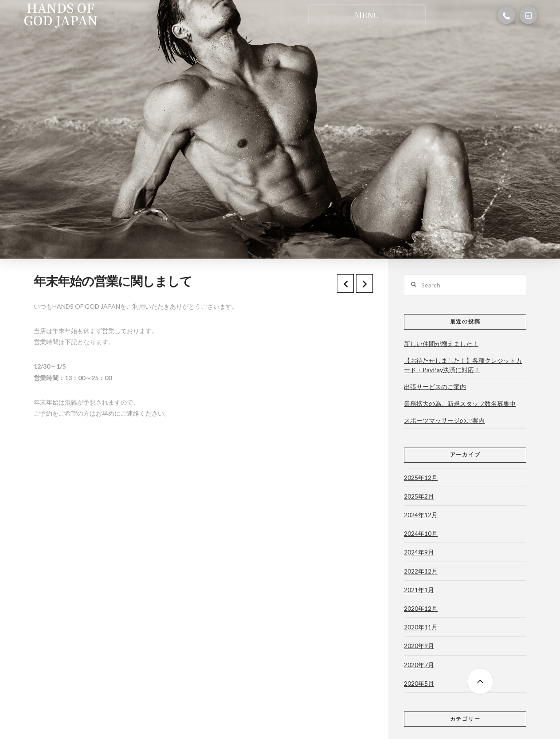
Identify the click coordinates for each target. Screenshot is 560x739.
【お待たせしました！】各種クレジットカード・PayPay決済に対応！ (463, 365)
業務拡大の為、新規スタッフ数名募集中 (460, 403)
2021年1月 (419, 590)
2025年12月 (421, 478)
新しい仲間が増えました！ (441, 344)
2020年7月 (419, 665)
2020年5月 (419, 683)
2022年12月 (421, 571)
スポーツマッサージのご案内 (444, 420)
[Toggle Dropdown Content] (367, 15)
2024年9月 (419, 552)
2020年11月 (421, 627)
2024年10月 (421, 533)
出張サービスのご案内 (435, 387)
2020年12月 (421, 608)
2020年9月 (419, 646)
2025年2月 (419, 496)
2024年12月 (421, 515)
